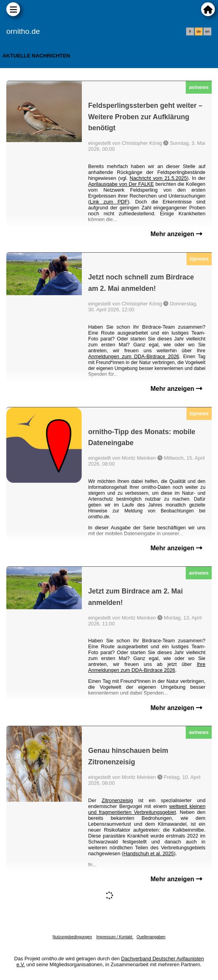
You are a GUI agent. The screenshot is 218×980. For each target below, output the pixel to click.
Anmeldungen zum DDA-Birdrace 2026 (134, 356)
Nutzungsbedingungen (72, 937)
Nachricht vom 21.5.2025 (158, 178)
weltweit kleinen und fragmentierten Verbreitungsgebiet (147, 809)
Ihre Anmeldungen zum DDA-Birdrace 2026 (147, 667)
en (207, 31)
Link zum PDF (109, 202)
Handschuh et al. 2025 (149, 853)
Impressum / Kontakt (115, 937)
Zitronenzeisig (117, 800)
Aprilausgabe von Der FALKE (121, 184)
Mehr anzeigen (176, 234)
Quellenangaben (151, 937)
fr (190, 31)
